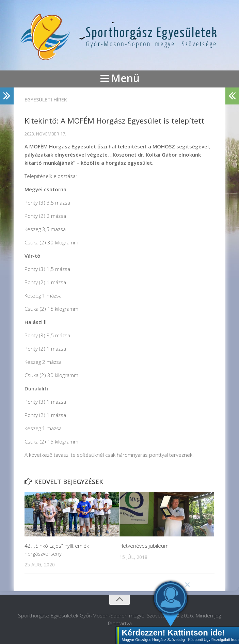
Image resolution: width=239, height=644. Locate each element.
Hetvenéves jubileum (144, 546)
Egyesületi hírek (46, 100)
